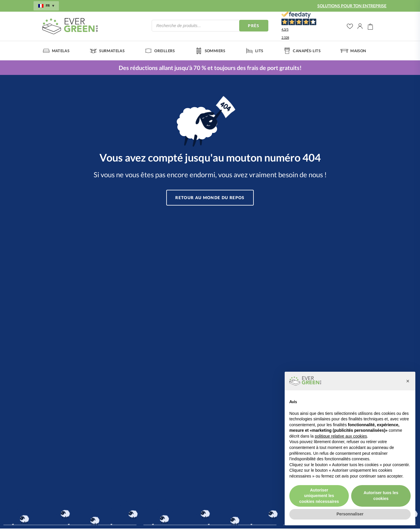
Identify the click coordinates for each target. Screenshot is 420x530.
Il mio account (360, 26)
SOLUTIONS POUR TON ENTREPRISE (352, 6)
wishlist (350, 26)
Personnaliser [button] (350, 514)
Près (254, 26)
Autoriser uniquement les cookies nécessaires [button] (319, 496)
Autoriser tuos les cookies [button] (381, 496)
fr (46, 6)
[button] (408, 381)
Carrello (370, 26)
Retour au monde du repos (210, 198)
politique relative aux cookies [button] (341, 436)
